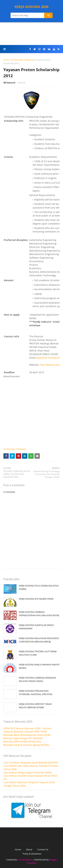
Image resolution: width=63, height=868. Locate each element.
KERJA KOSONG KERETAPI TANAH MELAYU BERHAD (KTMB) (35, 706)
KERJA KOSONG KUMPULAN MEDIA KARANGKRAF (36, 627)
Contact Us (43, 849)
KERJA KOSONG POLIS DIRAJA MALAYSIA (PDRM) (39, 587)
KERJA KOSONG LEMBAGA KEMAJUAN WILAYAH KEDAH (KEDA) (37, 679)
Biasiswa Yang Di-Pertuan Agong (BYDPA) (26, 745)
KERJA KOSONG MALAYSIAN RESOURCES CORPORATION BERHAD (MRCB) (39, 640)
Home (6, 60)
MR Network (9, 83)
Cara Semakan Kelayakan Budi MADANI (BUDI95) (31, 763)
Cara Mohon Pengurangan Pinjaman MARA (27, 773)
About (29, 849)
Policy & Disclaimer (32, 854)
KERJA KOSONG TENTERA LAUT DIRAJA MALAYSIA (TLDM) (38, 653)
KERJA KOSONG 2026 (32, 7)
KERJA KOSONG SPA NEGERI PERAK (36, 599)
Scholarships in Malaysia (23, 60)
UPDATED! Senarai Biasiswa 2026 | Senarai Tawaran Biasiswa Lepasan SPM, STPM (27, 730)
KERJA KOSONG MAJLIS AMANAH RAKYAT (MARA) (39, 666)
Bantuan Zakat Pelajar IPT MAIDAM (23, 738)
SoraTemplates (25, 860)
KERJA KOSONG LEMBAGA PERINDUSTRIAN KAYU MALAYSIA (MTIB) (39, 614)
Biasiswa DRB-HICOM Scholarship (22, 741)
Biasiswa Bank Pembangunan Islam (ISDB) (27, 735)
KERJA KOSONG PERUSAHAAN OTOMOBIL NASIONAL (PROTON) (36, 693)
